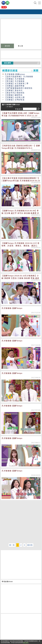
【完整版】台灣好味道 (15, 100)
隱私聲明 (26, 643)
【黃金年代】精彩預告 (15, 93)
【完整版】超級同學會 (15, 86)
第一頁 (12, 545)
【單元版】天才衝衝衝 (15, 81)
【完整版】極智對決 (14, 95)
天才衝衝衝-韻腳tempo (15, 74)
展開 (36, 71)
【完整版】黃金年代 (14, 90)
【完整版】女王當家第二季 (17, 84)
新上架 (21, 46)
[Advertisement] (21, 522)
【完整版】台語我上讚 (15, 97)
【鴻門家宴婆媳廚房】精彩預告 (19, 88)
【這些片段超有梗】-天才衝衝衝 (19, 77)
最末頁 (30, 545)
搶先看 (7, 46)
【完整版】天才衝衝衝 (15, 79)
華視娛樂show (7, 582)
